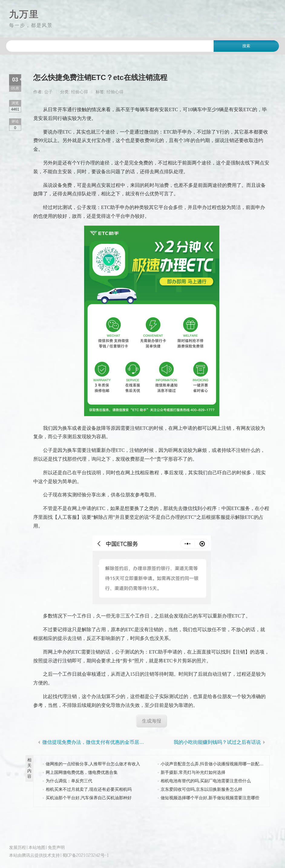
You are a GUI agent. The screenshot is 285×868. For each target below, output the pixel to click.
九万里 (24, 14)
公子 (48, 92)
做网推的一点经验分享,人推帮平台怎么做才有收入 (93, 764)
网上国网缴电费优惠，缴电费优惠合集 (82, 772)
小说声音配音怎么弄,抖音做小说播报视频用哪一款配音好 (214, 764)
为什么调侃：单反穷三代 (69, 781)
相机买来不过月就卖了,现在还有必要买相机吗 (89, 789)
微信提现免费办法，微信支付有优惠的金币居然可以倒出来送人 (96, 742)
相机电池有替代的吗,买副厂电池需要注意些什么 (206, 781)
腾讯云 (28, 855)
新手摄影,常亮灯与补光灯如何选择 (193, 772)
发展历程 (18, 847)
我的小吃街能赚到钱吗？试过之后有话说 (217, 742)
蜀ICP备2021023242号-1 (86, 855)
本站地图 (37, 847)
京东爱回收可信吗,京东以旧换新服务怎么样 (201, 789)
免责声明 (56, 847)
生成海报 (152, 721)
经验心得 (80, 92)
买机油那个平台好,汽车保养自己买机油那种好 (89, 798)
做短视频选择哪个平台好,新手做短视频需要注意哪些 (210, 798)
